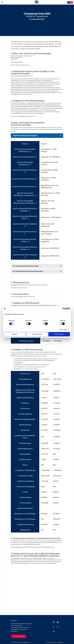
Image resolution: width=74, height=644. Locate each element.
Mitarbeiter (32, 297)
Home (48, 642)
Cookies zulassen (59, 334)
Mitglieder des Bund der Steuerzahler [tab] (25, 136)
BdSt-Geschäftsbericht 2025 (19, 288)
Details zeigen (63, 329)
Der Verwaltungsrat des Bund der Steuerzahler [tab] (28, 271)
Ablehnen (15, 334)
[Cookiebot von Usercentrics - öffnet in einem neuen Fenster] (63, 309)
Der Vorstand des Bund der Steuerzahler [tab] (26, 266)
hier (28, 65)
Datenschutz (54, 642)
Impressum (60, 642)
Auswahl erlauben (37, 334)
